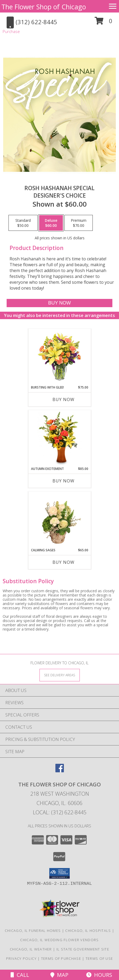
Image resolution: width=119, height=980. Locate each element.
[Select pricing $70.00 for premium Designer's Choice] (79, 223)
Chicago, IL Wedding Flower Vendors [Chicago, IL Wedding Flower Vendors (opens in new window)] (59, 940)
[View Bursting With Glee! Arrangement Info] (59, 357)
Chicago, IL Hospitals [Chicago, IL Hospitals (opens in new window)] (88, 931)
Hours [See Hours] (99, 975)
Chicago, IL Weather (31, 949)
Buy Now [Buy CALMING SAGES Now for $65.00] (63, 562)
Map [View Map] (59, 975)
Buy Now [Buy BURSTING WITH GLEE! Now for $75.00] (63, 399)
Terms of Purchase (61, 958)
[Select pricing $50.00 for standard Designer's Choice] (23, 223)
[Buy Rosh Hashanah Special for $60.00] (59, 303)
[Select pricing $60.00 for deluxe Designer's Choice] (51, 223)
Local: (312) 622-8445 (60, 812)
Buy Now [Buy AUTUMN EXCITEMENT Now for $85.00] (63, 481)
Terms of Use (99, 958)
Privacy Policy (21, 958)
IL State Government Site (83, 949)
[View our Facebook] (60, 771)
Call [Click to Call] (20, 975)
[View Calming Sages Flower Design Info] (59, 520)
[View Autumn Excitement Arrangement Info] (59, 438)
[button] (103, 23)
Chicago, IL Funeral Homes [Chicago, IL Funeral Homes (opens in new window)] (33, 931)
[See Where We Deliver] (60, 675)
